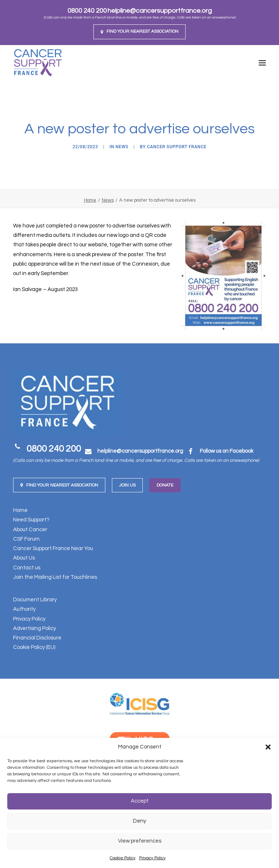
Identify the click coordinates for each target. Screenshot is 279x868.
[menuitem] (139, 32)
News (122, 147)
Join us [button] (127, 485)
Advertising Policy (35, 628)
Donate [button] (165, 485)
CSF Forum (26, 539)
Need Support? (31, 520)
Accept (140, 801)
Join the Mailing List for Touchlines (55, 577)
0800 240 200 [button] (54, 449)
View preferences (140, 841)
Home (90, 200)
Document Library (35, 600)
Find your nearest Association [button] (59, 485)
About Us (24, 558)
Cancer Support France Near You (53, 548)
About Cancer (30, 530)
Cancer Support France (177, 147)
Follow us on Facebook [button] (227, 451)
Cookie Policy (123, 858)
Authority (24, 609)
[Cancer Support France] (38, 63)
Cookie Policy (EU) (34, 647)
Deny (139, 821)
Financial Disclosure (37, 638)
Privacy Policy (152, 858)
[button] (268, 747)
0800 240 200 (87, 11)
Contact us (27, 568)
